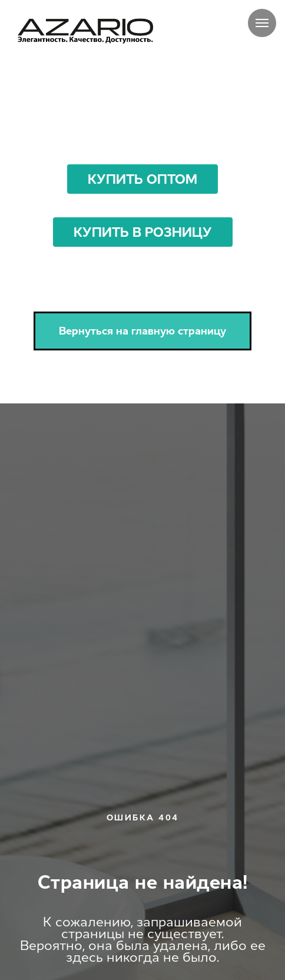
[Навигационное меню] (262, 23)
